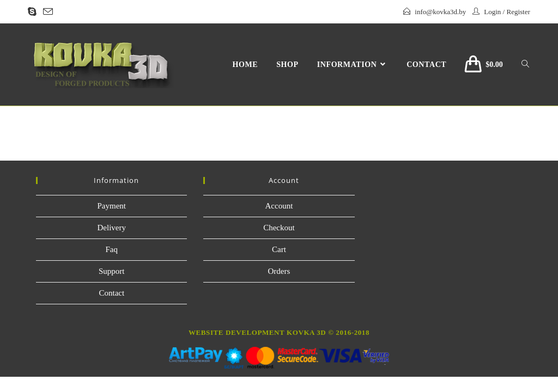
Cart (279, 249)
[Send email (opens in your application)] (48, 12)
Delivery (112, 228)
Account (279, 206)
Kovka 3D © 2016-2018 (327, 332)
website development (236, 332)
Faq (112, 249)
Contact (111, 293)
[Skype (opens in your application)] (34, 12)
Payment (112, 206)
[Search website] (525, 65)
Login (492, 12)
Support (112, 271)
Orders (279, 271)
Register (518, 12)
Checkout (279, 228)
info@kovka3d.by (440, 12)
